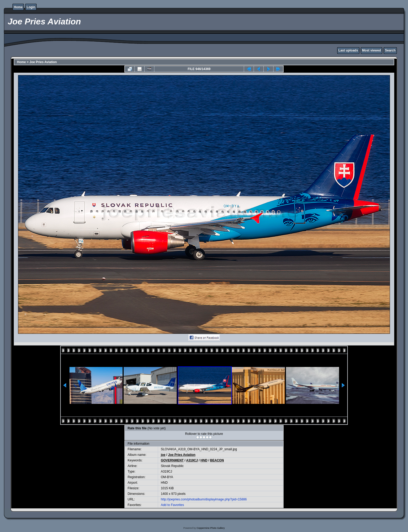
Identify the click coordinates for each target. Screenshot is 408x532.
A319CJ (192, 460)
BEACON (217, 460)
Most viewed (372, 50)
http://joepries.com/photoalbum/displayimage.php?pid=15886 (204, 499)
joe (163, 455)
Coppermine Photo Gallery (211, 528)
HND (204, 460)
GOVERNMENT (172, 460)
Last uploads (348, 50)
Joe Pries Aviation (43, 62)
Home (18, 7)
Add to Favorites (172, 505)
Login (31, 7)
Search (390, 50)
